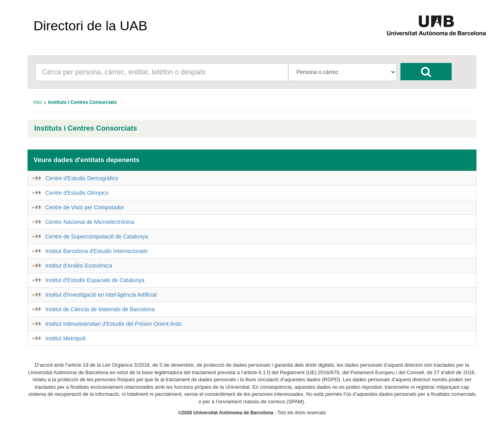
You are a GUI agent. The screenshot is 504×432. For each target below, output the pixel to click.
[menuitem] (38, 102)
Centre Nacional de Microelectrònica (90, 222)
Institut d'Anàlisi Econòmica (79, 266)
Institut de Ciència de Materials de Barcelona (100, 309)
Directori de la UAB (90, 26)
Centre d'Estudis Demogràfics (82, 178)
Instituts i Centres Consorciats (86, 128)
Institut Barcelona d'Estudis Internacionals (96, 251)
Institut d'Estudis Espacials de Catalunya (95, 280)
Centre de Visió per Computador (85, 207)
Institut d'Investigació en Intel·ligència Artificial (101, 295)
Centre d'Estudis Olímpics (77, 193)
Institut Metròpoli (66, 338)
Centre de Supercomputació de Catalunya (97, 236)
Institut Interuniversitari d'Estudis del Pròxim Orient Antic (114, 324)
